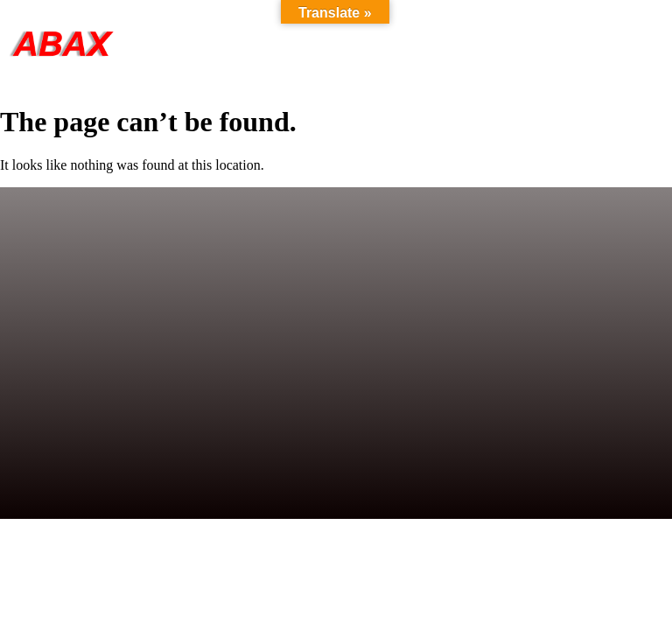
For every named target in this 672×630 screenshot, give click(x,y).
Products (328, 44)
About (415, 44)
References (507, 44)
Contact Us (617, 44)
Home (243, 44)
